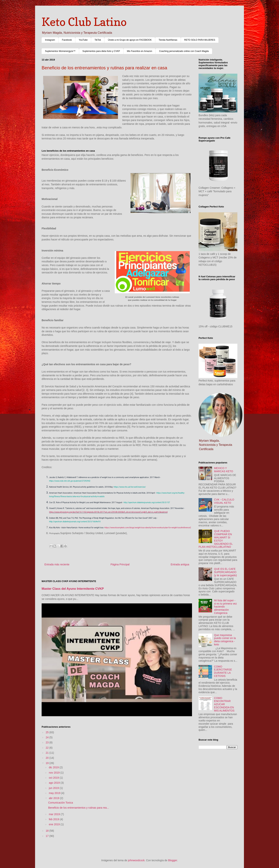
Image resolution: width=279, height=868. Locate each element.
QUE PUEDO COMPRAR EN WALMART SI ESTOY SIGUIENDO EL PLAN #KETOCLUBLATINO (216, 539)
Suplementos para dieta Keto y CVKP (101, 51)
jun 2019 (54, 788)
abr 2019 (54, 798)
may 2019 (55, 793)
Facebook (67, 40)
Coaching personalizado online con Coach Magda (184, 51)
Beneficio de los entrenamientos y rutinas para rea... (79, 808)
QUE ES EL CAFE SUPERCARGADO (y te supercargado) (225, 572)
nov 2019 (55, 773)
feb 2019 (54, 819)
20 (48, 758)
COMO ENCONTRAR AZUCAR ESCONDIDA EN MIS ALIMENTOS (224, 704)
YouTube (83, 40)
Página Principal (120, 564)
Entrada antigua (180, 564)
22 (48, 748)
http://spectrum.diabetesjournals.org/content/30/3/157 (147, 502)
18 (48, 831)
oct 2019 (54, 778)
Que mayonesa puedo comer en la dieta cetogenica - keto (225, 640)
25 (48, 732)
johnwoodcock (136, 860)
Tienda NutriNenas (168, 40)
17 (48, 836)
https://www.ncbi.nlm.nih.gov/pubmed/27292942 (70, 481)
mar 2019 (55, 814)
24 (48, 737)
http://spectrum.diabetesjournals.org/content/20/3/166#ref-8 (75, 522)
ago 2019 (55, 783)
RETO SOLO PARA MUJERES (200, 40)
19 (48, 763)
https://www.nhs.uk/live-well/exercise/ (130, 487)
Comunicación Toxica (61, 803)
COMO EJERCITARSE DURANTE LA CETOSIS (223, 671)
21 (48, 753)
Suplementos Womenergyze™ (60, 51)
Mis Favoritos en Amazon (140, 51)
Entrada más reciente (57, 564)
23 (48, 742)
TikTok (98, 40)
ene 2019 (55, 824)
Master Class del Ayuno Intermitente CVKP (73, 589)
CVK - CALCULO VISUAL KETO (224, 501)
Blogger (173, 860)
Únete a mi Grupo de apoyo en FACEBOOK (130, 40)
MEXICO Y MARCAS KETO (224, 470)
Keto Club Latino (84, 22)
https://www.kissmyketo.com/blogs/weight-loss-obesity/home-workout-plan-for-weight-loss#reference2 (148, 528)
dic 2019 (54, 767)
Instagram (50, 40)
